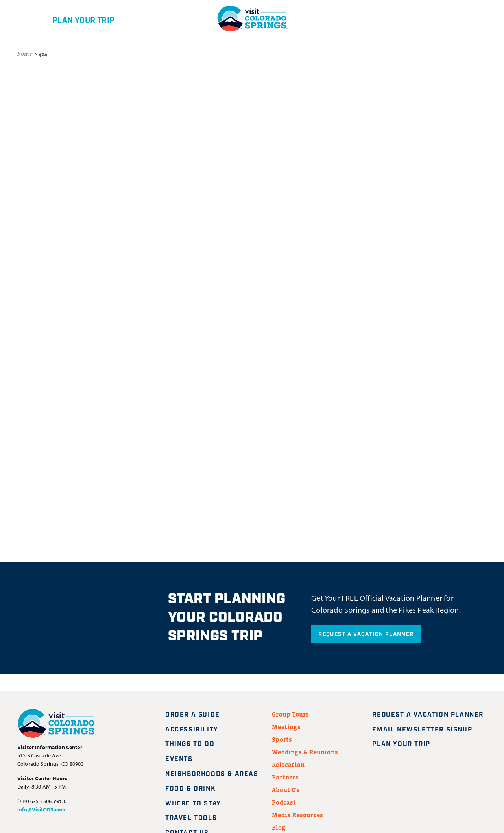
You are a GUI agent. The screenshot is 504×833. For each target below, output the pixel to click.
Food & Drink (190, 789)
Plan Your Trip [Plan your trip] (406, 744)
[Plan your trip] (70, 18)
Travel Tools (191, 818)
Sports (282, 739)
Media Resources (297, 815)
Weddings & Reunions (305, 752)
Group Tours (290, 714)
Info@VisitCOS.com (41, 809)
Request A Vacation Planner (366, 634)
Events (179, 759)
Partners (285, 777)
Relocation (288, 765)
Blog (279, 827)
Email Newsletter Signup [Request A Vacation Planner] (427, 730)
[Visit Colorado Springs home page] (57, 725)
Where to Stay (193, 804)
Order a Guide (193, 715)
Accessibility (192, 730)
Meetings (286, 727)
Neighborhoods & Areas (212, 774)
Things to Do (190, 744)
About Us (286, 790)
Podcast (284, 802)
